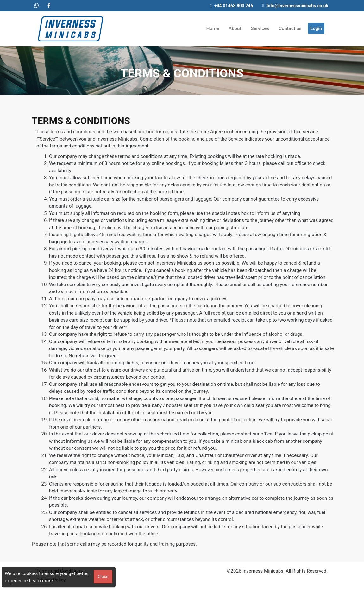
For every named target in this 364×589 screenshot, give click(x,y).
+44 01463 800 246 (232, 6)
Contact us (290, 28)
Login (316, 28)
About (235, 28)
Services (260, 28)
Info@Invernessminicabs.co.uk (295, 6)
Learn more (41, 581)
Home (213, 28)
